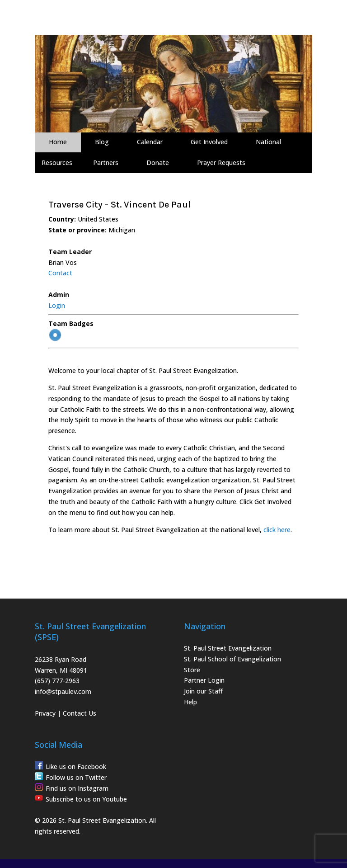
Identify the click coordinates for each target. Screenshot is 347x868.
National (268, 142)
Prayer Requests (221, 163)
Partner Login (204, 680)
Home (58, 142)
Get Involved (209, 142)
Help (190, 702)
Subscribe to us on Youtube (86, 799)
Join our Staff (203, 691)
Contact (60, 273)
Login (57, 305)
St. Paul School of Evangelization (232, 659)
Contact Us (80, 713)
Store (192, 670)
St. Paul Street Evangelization (228, 648)
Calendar (150, 142)
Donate (158, 163)
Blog (102, 142)
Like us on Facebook (76, 767)
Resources (57, 163)
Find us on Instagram (77, 788)
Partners (106, 163)
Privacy (45, 713)
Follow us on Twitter (76, 777)
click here (277, 530)
